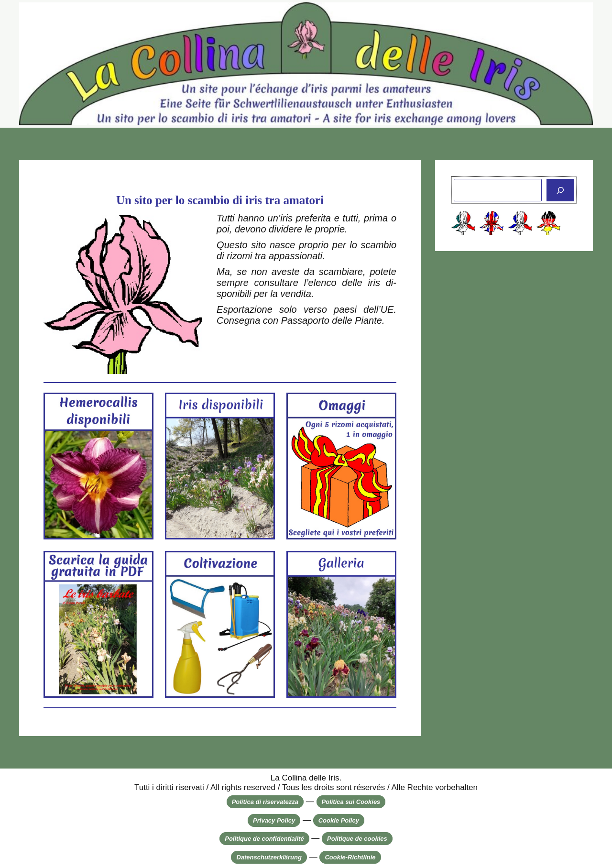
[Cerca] (560, 190)
